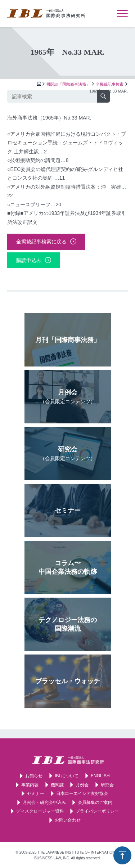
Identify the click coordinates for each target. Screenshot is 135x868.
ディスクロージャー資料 (40, 811)
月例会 (68, 397)
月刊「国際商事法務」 (68, 340)
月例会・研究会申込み (44, 802)
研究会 (68, 453)
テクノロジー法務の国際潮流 (68, 624)
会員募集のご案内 (95, 802)
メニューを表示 (122, 14)
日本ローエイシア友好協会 (82, 793)
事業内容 (30, 785)
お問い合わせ (68, 820)
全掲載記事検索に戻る (41, 242)
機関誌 (57, 785)
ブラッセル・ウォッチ (68, 681)
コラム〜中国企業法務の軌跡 (68, 567)
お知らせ (34, 776)
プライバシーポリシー (97, 811)
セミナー (68, 511)
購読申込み (29, 260)
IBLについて (67, 776)
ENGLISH (100, 776)
